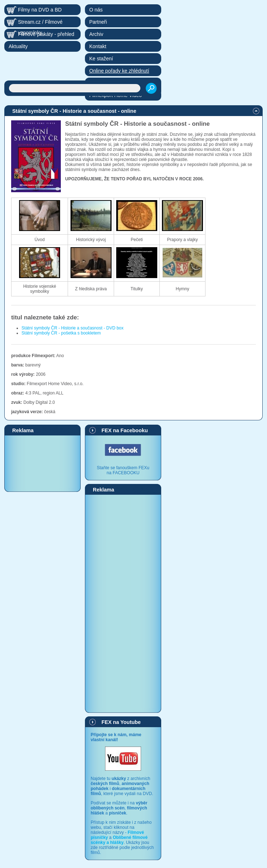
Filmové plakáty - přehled (46, 34)
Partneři (98, 22)
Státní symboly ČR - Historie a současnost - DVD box (73, 328)
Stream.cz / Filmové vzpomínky (40, 23)
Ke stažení (101, 59)
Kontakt (98, 46)
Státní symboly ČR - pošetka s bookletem (61, 333)
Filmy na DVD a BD (40, 10)
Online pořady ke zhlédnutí (119, 71)
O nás (96, 10)
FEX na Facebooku (125, 430)
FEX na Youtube (121, 722)
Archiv (96, 34)
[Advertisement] (42, 463)
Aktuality (18, 46)
